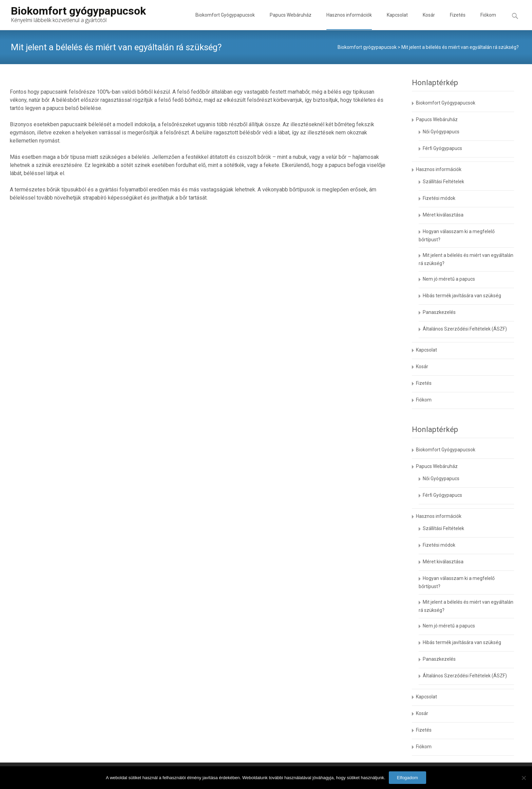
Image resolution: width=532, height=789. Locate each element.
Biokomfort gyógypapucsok (367, 47)
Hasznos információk (349, 21)
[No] (524, 778)
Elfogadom (407, 778)
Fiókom (488, 21)
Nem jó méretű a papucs (449, 279)
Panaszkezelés (439, 312)
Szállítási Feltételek (443, 182)
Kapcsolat (397, 21)
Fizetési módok (439, 198)
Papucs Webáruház (291, 21)
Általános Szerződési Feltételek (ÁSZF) (465, 329)
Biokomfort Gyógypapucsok (225, 21)
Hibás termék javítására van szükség (462, 296)
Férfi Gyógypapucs (442, 148)
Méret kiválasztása (443, 215)
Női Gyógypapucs (441, 132)
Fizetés (458, 21)
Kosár (429, 21)
